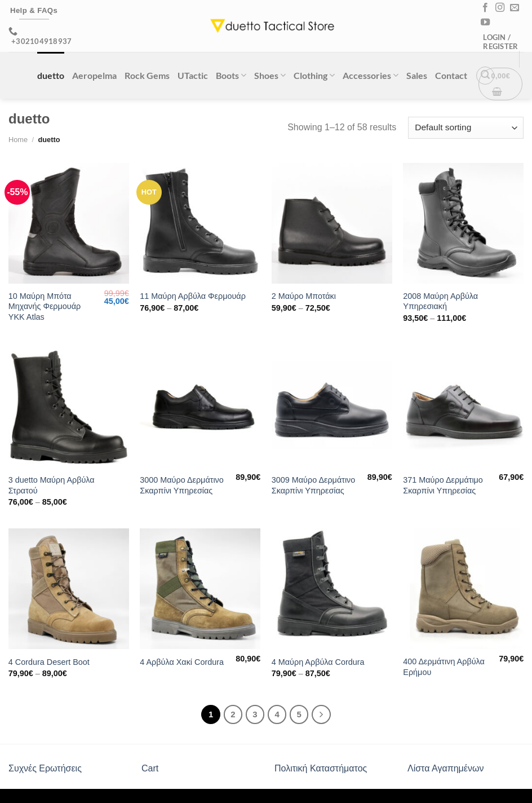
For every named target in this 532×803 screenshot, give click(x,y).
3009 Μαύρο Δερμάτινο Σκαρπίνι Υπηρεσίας (314, 485)
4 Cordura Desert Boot (49, 662)
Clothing (314, 75)
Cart (150, 768)
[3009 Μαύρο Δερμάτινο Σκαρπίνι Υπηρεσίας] (332, 407)
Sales (417, 75)
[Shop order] (466, 128)
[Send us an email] (515, 8)
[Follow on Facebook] (485, 8)
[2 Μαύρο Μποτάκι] (332, 223)
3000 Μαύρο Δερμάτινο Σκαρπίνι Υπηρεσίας (182, 485)
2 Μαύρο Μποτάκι (304, 296)
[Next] (321, 714)
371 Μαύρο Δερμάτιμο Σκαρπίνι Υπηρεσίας (443, 485)
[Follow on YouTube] (485, 23)
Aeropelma (94, 75)
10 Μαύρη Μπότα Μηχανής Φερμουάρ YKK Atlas (45, 306)
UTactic (193, 75)
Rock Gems (147, 75)
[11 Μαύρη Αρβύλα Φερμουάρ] (200, 223)
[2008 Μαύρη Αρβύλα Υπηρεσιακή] (463, 223)
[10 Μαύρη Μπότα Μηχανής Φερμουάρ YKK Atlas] (69, 223)
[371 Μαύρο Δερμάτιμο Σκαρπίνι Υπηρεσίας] (463, 407)
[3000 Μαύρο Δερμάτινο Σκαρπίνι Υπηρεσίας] (200, 407)
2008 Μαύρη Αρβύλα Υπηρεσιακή (440, 301)
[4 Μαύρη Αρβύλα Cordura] (332, 589)
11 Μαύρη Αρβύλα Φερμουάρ (193, 296)
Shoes (270, 75)
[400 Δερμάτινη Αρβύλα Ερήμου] (463, 589)
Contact (451, 75)
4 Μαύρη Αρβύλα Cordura (318, 662)
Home (18, 140)
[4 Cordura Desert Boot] (69, 589)
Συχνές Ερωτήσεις (45, 768)
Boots (231, 75)
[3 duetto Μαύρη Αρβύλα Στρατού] (69, 407)
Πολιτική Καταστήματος (321, 768)
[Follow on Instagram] (500, 8)
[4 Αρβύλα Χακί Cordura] (200, 589)
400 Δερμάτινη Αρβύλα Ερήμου (444, 667)
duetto (51, 75)
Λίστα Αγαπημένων (445, 768)
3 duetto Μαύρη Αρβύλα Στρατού (52, 485)
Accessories (371, 75)
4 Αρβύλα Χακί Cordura (182, 662)
